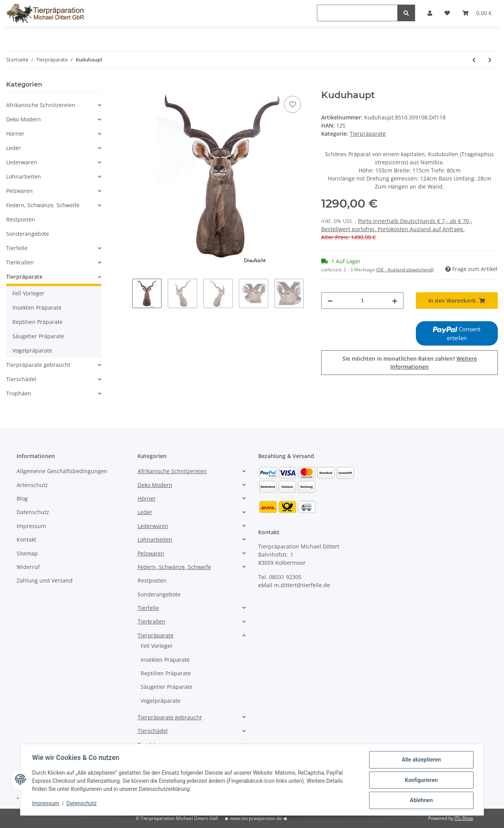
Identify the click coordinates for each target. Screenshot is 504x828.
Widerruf (28, 567)
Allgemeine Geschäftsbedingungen (62, 471)
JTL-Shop (464, 818)
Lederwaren (22, 162)
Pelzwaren (20, 191)
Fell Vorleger (28, 293)
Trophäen (19, 393)
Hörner (15, 134)
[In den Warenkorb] (138, 85)
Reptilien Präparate (37, 322)
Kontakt (26, 539)
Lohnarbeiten (24, 176)
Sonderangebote (28, 234)
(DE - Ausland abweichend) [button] (405, 270)
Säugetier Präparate (38, 336)
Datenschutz (33, 512)
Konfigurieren (420, 780)
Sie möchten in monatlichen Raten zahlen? (410, 363)
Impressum (31, 526)
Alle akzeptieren (420, 760)
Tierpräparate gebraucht (38, 365)
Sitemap (27, 553)
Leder (14, 148)
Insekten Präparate (37, 308)
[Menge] (362, 301)
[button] (54, 105)
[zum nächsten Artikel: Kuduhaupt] (490, 60)
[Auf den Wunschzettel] (293, 104)
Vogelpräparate (32, 350)
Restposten (21, 219)
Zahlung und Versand (45, 580)
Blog (22, 498)
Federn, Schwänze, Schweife (43, 205)
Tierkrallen (20, 262)
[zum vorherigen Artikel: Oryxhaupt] (474, 60)
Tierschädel (21, 379)
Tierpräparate (368, 134)
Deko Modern (24, 119)
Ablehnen (420, 801)
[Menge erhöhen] (395, 301)
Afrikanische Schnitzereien (41, 105)
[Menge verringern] (330, 301)
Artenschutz (32, 485)
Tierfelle (17, 248)
